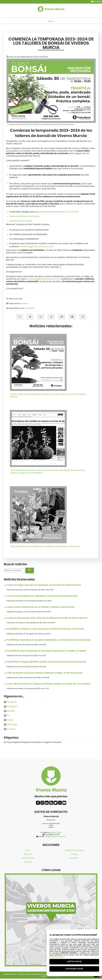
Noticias (25, 303)
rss (8, 715)
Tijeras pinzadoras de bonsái (24, 216)
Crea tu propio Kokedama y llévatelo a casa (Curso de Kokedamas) (42, 596)
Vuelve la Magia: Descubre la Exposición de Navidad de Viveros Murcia (44, 585)
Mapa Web (56, 976)
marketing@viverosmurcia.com (36, 247)
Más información (57, 957)
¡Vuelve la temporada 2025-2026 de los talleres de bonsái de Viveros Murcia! (47, 618)
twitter (10, 720)
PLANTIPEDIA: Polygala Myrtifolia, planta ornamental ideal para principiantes (46, 662)
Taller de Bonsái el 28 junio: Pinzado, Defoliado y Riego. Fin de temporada (44, 673)
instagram (12, 707)
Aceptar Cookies (74, 962)
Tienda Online (28, 858)
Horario (74, 854)
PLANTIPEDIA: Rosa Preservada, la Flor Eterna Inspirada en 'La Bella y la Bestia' (46, 651)
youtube (11, 729)
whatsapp (12, 725)
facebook (11, 702)
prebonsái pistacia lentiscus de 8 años (59, 212)
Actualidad (30, 308)
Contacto (74, 858)
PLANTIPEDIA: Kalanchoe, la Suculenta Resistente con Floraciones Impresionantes (49, 640)
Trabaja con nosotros (74, 850)
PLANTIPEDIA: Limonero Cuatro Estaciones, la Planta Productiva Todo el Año (45, 629)
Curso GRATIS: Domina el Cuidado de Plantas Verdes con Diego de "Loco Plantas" (49, 684)
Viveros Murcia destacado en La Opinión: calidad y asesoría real (40, 607)
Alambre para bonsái (21, 221)
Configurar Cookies (74, 969)
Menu (51, 21)
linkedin (11, 711)
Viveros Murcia (10, 974)
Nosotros (28, 854)
